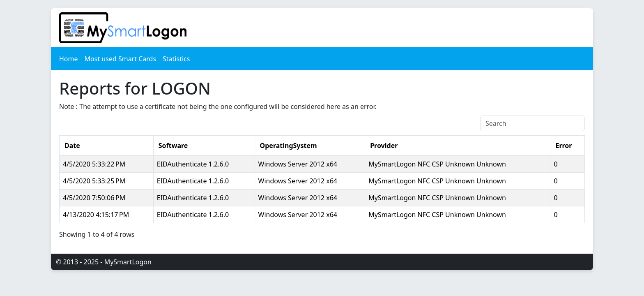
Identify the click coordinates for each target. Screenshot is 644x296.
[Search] (532, 123)
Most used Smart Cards (121, 59)
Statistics (176, 59)
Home (69, 59)
